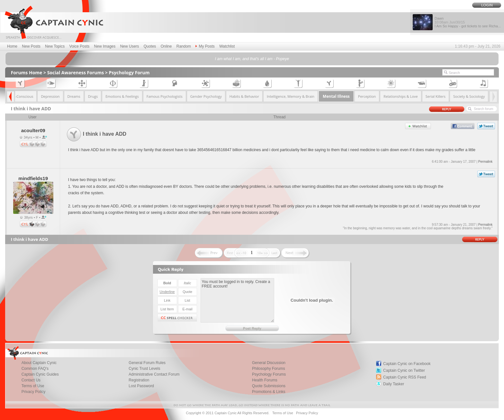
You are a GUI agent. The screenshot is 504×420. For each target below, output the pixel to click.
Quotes (150, 46)
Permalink (485, 162)
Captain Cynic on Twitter (404, 370)
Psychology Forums (269, 374)
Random (184, 46)
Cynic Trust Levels (144, 369)
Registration (139, 380)
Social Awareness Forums (76, 73)
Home (12, 46)
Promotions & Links (269, 392)
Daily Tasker (394, 384)
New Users (130, 46)
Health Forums (265, 380)
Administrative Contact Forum (154, 374)
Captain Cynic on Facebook (407, 364)
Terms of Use (33, 386)
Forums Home (27, 73)
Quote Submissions (269, 386)
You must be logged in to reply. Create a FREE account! (237, 300)
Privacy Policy (34, 392)
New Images (105, 46)
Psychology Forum (129, 73)
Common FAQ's (35, 369)
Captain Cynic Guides (40, 374)
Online (166, 46)
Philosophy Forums (269, 369)
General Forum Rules (147, 363)
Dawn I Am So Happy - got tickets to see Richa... (468, 22)
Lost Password (141, 386)
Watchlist (227, 46)
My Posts (205, 46)
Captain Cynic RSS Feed (405, 377)
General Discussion (269, 363)
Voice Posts (80, 46)
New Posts (31, 46)
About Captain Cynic (39, 363)
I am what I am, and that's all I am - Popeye (252, 59)
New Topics (55, 46)
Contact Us (31, 380)
